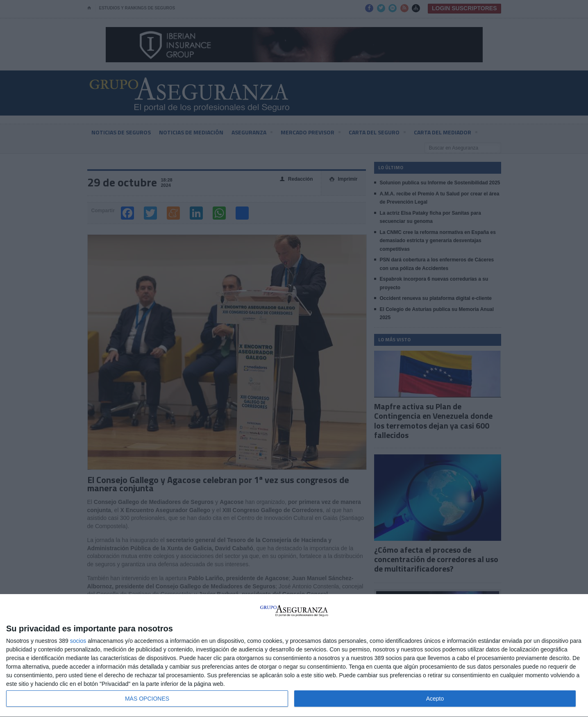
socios (78, 641)
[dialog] (294, 656)
